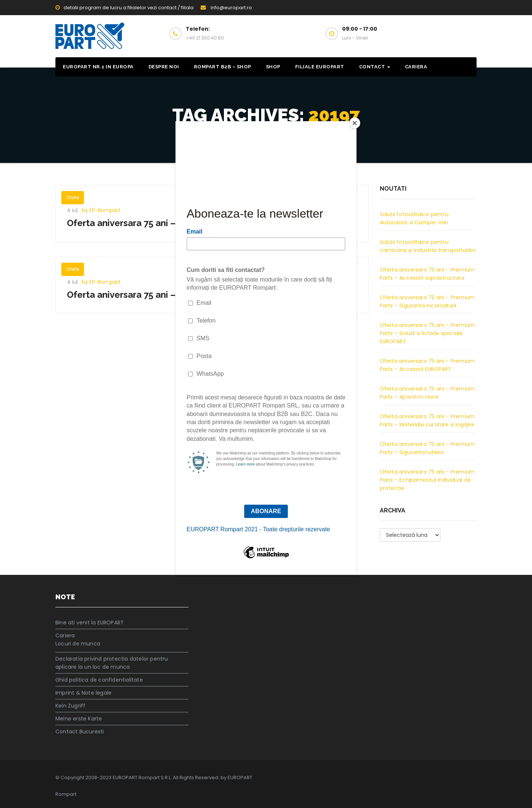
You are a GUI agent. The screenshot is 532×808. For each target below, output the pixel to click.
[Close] (355, 123)
